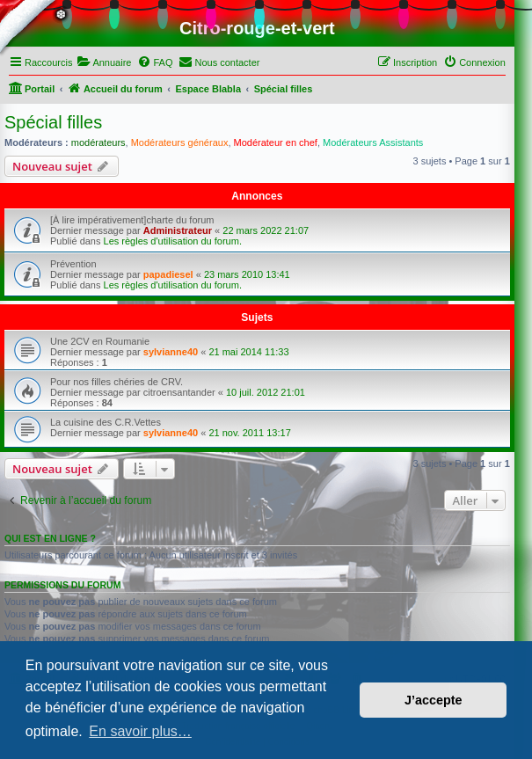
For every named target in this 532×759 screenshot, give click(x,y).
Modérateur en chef (276, 142)
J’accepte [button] (434, 700)
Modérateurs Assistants (373, 142)
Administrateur (178, 230)
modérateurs (98, 142)
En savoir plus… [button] (140, 731)
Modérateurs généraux (180, 142)
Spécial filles (53, 122)
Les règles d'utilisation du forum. (173, 241)
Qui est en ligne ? (50, 538)
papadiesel (168, 274)
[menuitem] (104, 62)
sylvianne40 (171, 352)
